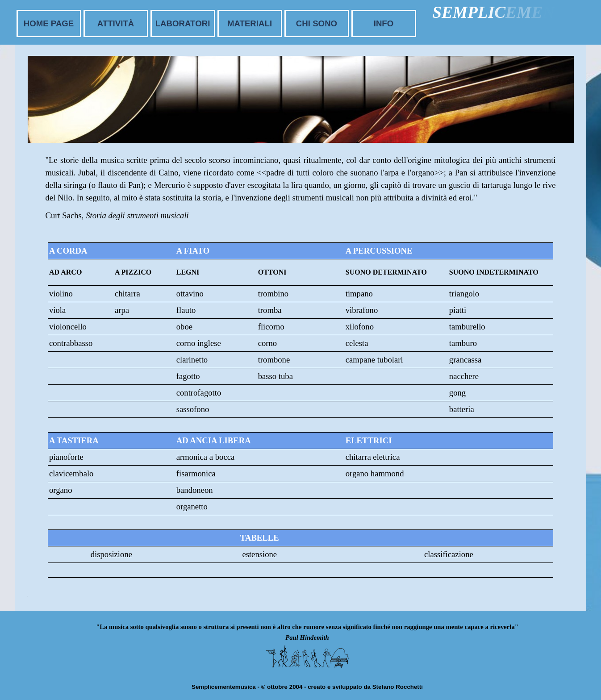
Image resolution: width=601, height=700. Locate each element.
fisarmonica (196, 473)
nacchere (464, 376)
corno (267, 343)
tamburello (467, 327)
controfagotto (199, 393)
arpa (122, 310)
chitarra (127, 294)
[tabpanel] (301, 196)
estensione (259, 554)
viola (57, 310)
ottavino (190, 294)
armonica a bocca (206, 457)
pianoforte (66, 457)
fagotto (188, 376)
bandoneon (195, 490)
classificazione (449, 554)
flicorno (271, 327)
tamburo (463, 343)
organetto (192, 506)
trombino (273, 294)
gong (457, 393)
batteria (462, 409)
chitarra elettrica (373, 457)
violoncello (68, 327)
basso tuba (275, 376)
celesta (357, 343)
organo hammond (375, 473)
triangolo (464, 294)
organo (61, 490)
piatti (458, 310)
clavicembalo (71, 473)
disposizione (111, 554)
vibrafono (362, 310)
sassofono (193, 409)
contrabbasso (71, 343)
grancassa (465, 360)
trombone (274, 360)
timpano (359, 294)
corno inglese (199, 343)
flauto (186, 310)
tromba (270, 310)
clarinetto (192, 360)
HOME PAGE (49, 23)
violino (61, 294)
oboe (184, 327)
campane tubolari (374, 360)
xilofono (360, 327)
